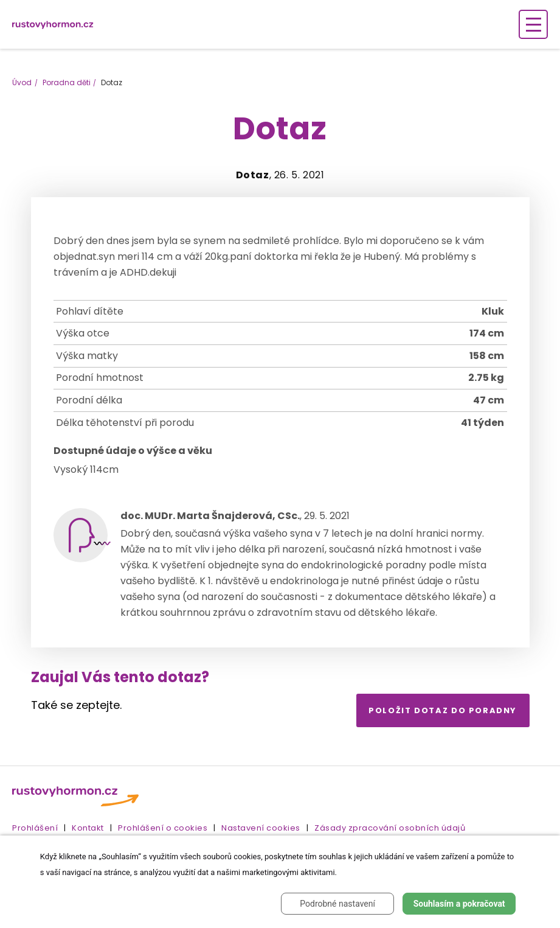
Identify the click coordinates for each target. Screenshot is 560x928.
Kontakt (88, 828)
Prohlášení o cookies (163, 828)
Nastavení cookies (261, 828)
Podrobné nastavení (337, 904)
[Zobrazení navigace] (533, 24)
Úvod (22, 82)
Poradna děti (67, 82)
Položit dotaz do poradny (443, 710)
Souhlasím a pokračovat (459, 904)
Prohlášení (35, 828)
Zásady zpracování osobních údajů (390, 828)
